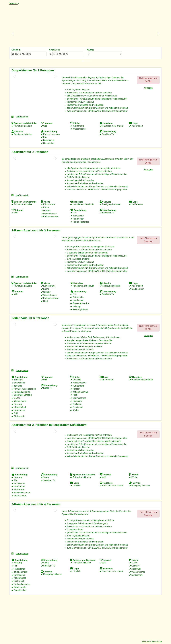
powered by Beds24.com (152, 641)
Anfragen (148, 88)
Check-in (16, 50)
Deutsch (14, 4)
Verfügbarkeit (20, 117)
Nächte (90, 50)
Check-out (54, 50)
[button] (13, 33)
